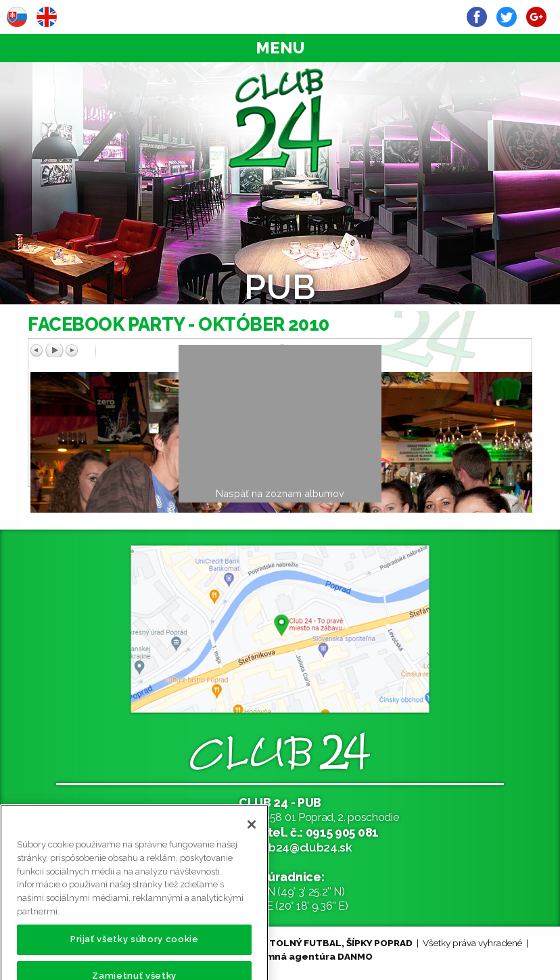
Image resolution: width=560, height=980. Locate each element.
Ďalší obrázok (397, 350)
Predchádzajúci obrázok (153, 350)
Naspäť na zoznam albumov (280, 493)
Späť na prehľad (407, 365)
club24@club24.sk (302, 847)
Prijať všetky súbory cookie (135, 948)
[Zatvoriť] (252, 833)
